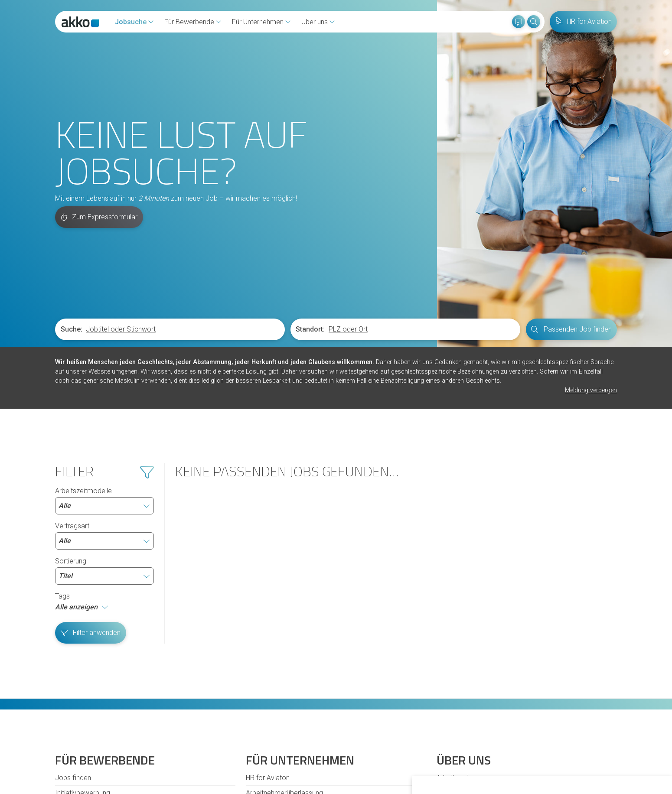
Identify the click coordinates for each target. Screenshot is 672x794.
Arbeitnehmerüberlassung (284, 680)
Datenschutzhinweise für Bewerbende (310, 745)
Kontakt (67, 745)
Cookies (99, 745)
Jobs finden (73, 665)
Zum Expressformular (99, 104)
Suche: (72, 216)
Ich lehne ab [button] (513, 763)
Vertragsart (104, 423)
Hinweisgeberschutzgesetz (160, 745)
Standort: (310, 216)
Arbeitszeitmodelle (104, 388)
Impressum (391, 745)
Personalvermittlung (276, 695)
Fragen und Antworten (88, 695)
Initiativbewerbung (83, 680)
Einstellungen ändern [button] (573, 763)
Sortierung (104, 458)
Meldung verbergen (591, 278)
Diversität (69, 711)
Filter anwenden (91, 520)
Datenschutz (227, 745)
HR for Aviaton (268, 665)
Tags (62, 483)
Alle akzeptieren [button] (460, 763)
